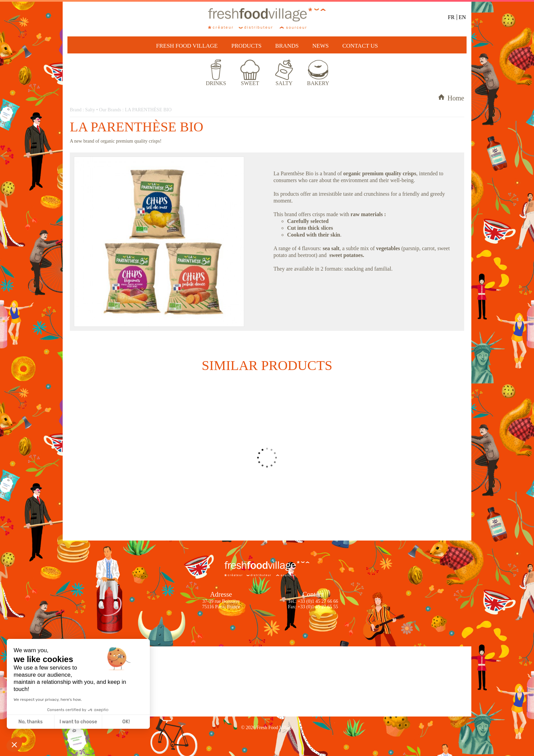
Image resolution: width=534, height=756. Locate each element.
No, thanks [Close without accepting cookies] (30, 722)
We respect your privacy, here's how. (48, 699)
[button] (14, 744)
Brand (76, 110)
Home (451, 98)
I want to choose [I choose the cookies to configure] (78, 722)
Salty (90, 110)
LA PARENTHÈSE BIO (148, 110)
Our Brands (110, 110)
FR (451, 17)
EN (462, 17)
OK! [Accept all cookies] (126, 722)
